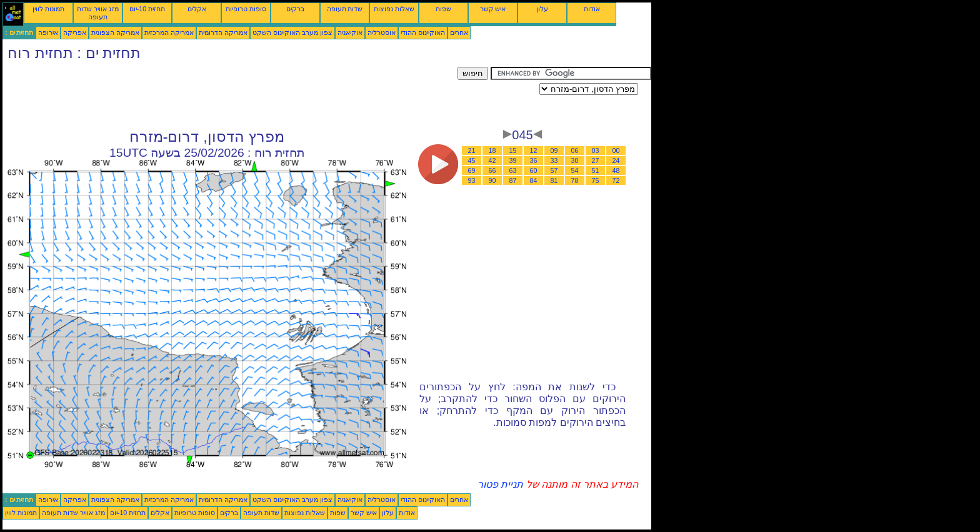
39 (513, 160)
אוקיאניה (350, 32)
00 (616, 150)
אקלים (197, 9)
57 (554, 170)
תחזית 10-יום (147, 9)
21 (472, 150)
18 (492, 150)
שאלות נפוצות (394, 9)
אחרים (459, 32)
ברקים (295, 9)
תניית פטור (500, 484)
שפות (443, 9)
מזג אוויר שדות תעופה (98, 13)
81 (554, 180)
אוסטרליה (382, 32)
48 (616, 170)
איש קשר (493, 9)
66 (492, 170)
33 (554, 160)
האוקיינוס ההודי (423, 32)
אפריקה (75, 32)
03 (596, 150)
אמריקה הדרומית (223, 32)
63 (513, 170)
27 (596, 160)
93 (472, 180)
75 (596, 180)
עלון (542, 9)
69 (472, 170)
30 (575, 160)
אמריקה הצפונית (115, 32)
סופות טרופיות (246, 9)
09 (554, 150)
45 (472, 160)
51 (596, 170)
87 (513, 180)
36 (534, 160)
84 (534, 180)
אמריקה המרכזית (169, 32)
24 (616, 160)
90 (492, 180)
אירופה (48, 32)
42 (492, 160)
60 (534, 170)
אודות (592, 9)
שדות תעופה (345, 9)
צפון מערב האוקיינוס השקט (292, 32)
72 (616, 180)
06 (575, 150)
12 (534, 150)
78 (575, 180)
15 (513, 150)
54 (575, 170)
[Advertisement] (230, 95)
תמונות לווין (48, 9)
